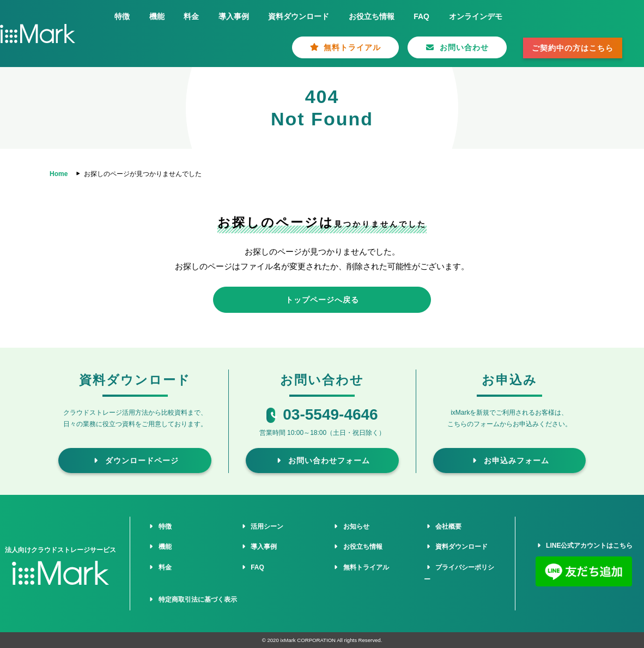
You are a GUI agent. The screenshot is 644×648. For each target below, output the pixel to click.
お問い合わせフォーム (323, 461)
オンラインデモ (476, 16)
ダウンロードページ (135, 461)
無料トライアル (346, 47)
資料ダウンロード (299, 16)
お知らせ (351, 526)
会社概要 (443, 526)
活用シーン (261, 526)
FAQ (421, 16)
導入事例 (234, 16)
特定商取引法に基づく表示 (192, 599)
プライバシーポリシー (459, 573)
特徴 (122, 16)
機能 (157, 16)
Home (59, 174)
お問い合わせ (457, 47)
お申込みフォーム (509, 461)
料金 (191, 16)
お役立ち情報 (372, 16)
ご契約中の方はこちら (573, 48)
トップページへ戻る (322, 300)
